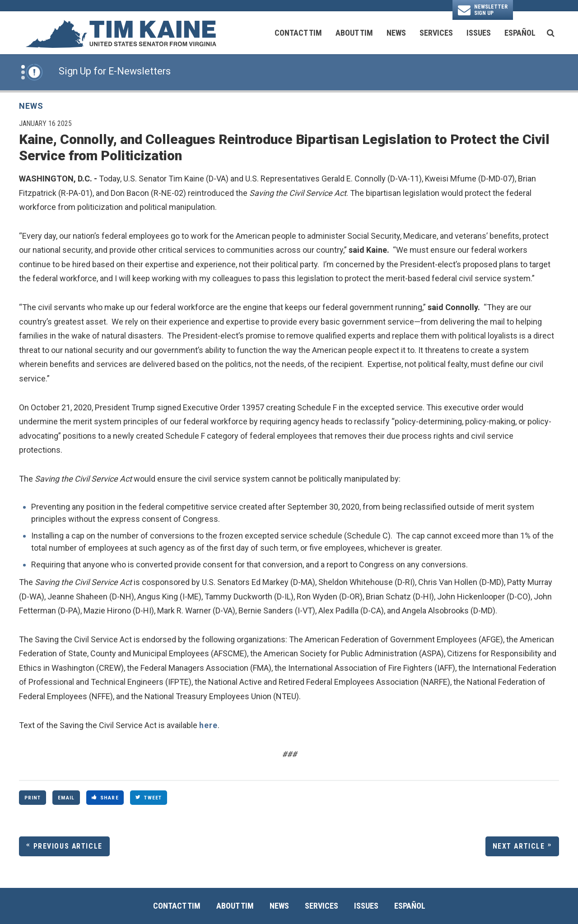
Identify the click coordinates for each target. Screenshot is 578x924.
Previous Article (68, 846)
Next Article (519, 846)
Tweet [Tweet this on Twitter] (149, 798)
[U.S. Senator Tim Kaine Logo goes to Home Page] (121, 33)
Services (436, 33)
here (208, 725)
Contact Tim (298, 33)
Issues (479, 33)
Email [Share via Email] (66, 798)
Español (520, 33)
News (396, 33)
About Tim (354, 33)
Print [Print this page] (33, 798)
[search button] (551, 33)
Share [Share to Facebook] (105, 798)
